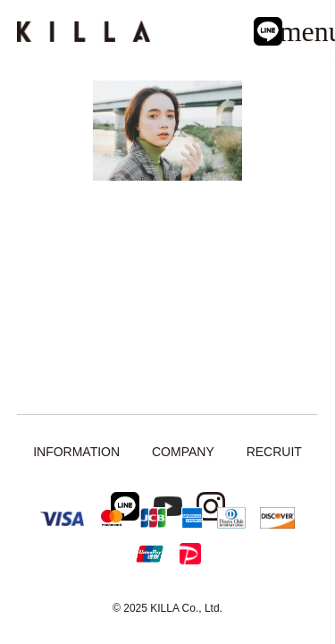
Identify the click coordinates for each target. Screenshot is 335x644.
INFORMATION (76, 452)
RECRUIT (274, 452)
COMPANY (183, 452)
